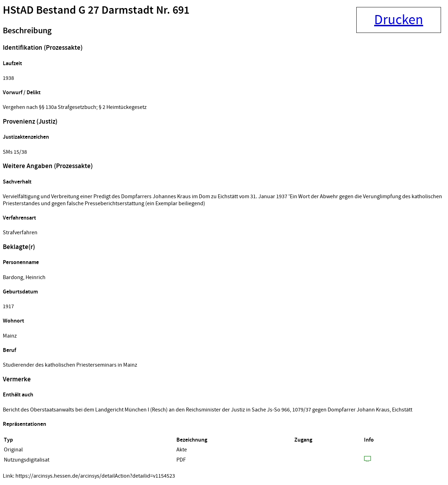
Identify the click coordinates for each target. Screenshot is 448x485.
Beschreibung (27, 31)
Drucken (399, 20)
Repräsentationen (24, 424)
